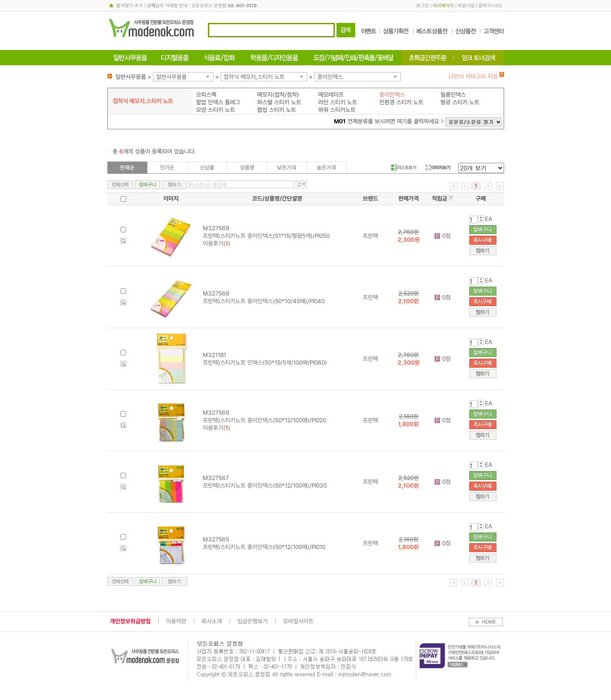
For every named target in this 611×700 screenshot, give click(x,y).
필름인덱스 (453, 95)
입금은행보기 (252, 621)
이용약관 (176, 621)
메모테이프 (331, 95)
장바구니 (487, 6)
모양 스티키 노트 (216, 110)
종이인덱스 (330, 77)
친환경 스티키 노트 (401, 102)
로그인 (423, 6)
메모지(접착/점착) (278, 95)
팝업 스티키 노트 (277, 110)
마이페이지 (443, 6)
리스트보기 (404, 167)
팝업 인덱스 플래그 (218, 102)
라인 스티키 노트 (338, 102)
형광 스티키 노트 (460, 102)
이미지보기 (438, 167)
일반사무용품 (171, 77)
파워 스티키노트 (337, 110)
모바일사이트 (298, 621)
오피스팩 (206, 95)
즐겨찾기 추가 (130, 6)
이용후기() (217, 243)
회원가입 (466, 6)
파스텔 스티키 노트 (279, 102)
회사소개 (212, 621)
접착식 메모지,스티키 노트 (254, 77)
